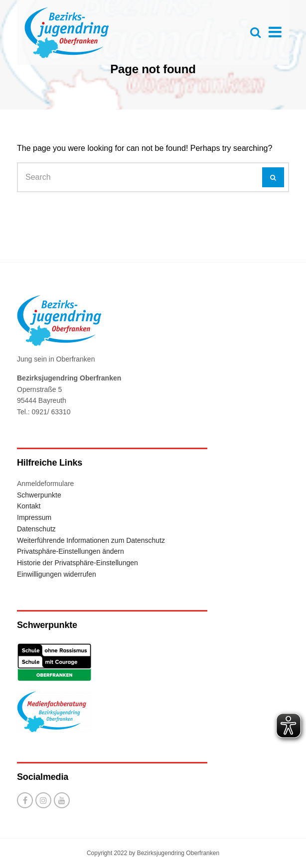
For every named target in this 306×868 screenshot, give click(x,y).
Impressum (34, 517)
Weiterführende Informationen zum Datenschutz (91, 540)
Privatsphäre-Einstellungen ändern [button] (71, 551)
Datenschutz (36, 529)
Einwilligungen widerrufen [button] (57, 574)
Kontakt (29, 506)
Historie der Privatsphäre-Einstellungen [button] (77, 563)
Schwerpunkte (39, 495)
